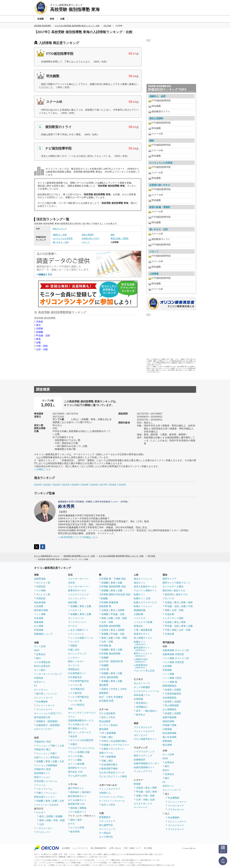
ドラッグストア (107, 821)
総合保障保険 (169, 733)
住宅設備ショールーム (46, 781)
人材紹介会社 (141, 660)
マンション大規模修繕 (46, 765)
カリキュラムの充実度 (63, 238)
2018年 (94, 485)
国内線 (74, 808)
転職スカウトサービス (145, 602)
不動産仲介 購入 (42, 749)
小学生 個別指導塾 (109, 677)
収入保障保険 (172, 705)
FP (103, 733)
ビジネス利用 (77, 828)
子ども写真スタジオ (78, 724)
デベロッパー (43, 832)
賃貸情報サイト (42, 773)
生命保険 (39, 618)
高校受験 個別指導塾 (110, 626)
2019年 (85, 485)
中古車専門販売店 (80, 681)
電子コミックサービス (80, 732)
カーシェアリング (77, 654)
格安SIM (169, 594)
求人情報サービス (143, 638)
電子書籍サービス (77, 728)
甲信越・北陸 (43, 335)
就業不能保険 (169, 717)
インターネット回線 (173, 618)
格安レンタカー (76, 661)
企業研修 (138, 699)
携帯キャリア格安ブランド (176, 583)
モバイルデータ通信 (173, 587)
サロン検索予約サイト (145, 739)
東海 (38, 339)
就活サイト (140, 583)
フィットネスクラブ (109, 789)
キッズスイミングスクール (112, 801)
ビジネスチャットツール (146, 691)
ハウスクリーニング (78, 594)
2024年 (38, 485)
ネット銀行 (40, 670)
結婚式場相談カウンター (146, 763)
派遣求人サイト (142, 634)
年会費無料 (42, 702)
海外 (80, 820)
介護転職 (138, 614)
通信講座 (104, 729)
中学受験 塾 (105, 646)
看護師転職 (140, 610)
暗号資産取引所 (42, 717)
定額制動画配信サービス (81, 720)
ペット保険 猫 (170, 682)
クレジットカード (43, 698)
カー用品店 (105, 833)
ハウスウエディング (144, 752)
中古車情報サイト (77, 673)
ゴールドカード (44, 709)
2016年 (113, 485)
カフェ (71, 717)
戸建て (54, 746)
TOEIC (105, 741)
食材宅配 (73, 602)
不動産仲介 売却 (42, 742)
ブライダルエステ (143, 727)
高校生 (105, 689)
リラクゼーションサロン (112, 797)
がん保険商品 (169, 709)
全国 (152, 800)
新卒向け (141, 715)
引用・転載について (132, 848)
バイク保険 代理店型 (173, 662)
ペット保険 (40, 614)
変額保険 (167, 741)
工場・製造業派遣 (143, 630)
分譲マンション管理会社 (47, 757)
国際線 (83, 808)
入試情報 (154, 274)
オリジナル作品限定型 (82, 740)
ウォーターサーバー (78, 579)
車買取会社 (74, 669)
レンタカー (74, 658)
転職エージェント (143, 606)
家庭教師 (104, 693)
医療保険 (39, 622)
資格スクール (106, 753)
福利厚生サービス (77, 768)
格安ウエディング (143, 756)
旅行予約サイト (76, 788)
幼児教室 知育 (106, 701)
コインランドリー (77, 598)
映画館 (137, 784)
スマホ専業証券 (42, 662)
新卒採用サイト (142, 649)
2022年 (56, 485)
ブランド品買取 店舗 (79, 752)
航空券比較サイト (77, 796)
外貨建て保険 (169, 725)
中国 (190, 606)
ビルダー (41, 812)
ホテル (71, 824)
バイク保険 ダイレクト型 (176, 658)
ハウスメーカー (44, 828)
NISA (37, 650)
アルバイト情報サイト (145, 590)
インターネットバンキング (48, 674)
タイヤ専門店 (106, 837)
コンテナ (75, 642)
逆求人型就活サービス (145, 587)
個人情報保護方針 (99, 848)
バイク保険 (40, 590)
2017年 (103, 485)
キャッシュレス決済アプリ (48, 713)
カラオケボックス (143, 804)
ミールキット (75, 610)
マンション (42, 746)
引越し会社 (74, 650)
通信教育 (104, 685)
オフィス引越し (76, 756)
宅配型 (74, 646)
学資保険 (39, 630)
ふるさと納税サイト (78, 630)
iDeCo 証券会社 (42, 666)
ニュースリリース (80, 848)
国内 (73, 820)
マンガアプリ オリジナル (81, 748)
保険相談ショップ (43, 634)
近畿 (38, 342)
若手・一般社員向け (146, 711)
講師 (113, 235)
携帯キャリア (169, 579)
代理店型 (41, 587)
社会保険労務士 (119, 741)
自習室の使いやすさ (91, 238)
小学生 (123, 689)
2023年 (47, 485)
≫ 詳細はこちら (42, 469)
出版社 (74, 744)
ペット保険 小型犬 (172, 678)
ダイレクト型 (43, 583)
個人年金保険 (169, 737)
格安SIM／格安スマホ (174, 590)
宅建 (104, 737)
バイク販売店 (75, 693)
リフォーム (40, 785)
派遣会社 (138, 626)
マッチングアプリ (143, 771)
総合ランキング (60, 229)
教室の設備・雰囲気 (120, 238)
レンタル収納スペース (82, 638)
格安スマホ (182, 594)
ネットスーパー (76, 618)
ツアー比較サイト (77, 812)
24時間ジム (105, 793)
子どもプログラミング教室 (113, 776)
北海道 (40, 322)
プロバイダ (168, 598)
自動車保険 (40, 579)
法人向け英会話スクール (112, 772)
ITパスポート (117, 749)
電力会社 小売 (75, 772)
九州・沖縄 (42, 349)
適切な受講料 (88, 235)
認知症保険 (168, 721)
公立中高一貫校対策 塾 (111, 661)
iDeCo (166, 770)
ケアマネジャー (121, 745)
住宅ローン (40, 682)
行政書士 (106, 745)
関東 (155, 788)
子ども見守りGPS (77, 776)
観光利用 (75, 832)
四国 (167, 610)
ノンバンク (51, 694)
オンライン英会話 (108, 725)
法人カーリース (142, 683)
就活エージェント (143, 579)
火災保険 (39, 606)
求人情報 (148, 848)
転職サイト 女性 (142, 598)
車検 (70, 709)
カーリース (74, 665)
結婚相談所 (140, 760)
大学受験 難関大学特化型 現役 (115, 594)
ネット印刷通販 (142, 687)
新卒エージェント (143, 654)
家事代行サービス (77, 590)
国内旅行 (75, 792)
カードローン (41, 690)
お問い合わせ (115, 848)
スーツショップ (107, 829)
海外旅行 (86, 792)
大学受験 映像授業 (109, 602)
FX (36, 686)
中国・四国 (42, 346)
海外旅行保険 (41, 610)
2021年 (66, 485)
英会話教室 (105, 721)
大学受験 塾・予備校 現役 (112, 579)
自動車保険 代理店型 (173, 654)
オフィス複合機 (76, 764)
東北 (38, 325)
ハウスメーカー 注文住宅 (46, 805)
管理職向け (142, 707)
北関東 (40, 329)
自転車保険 (40, 602)
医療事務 (111, 733)
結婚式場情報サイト (144, 767)
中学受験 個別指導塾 (110, 654)
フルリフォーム (44, 789)
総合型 (74, 736)
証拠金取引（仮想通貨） (49, 725)
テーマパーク (141, 807)
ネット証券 (40, 646)
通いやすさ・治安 (61, 242)
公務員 (105, 749)
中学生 (114, 689)
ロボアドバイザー (43, 729)
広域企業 (169, 614)
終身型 (168, 690)
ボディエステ (141, 735)
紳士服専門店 (106, 825)
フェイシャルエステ (144, 731)
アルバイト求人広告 (144, 671)
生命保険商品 (169, 698)
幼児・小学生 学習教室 (111, 697)
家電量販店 (105, 817)
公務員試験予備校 (108, 768)
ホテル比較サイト (77, 800)
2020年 (75, 485)
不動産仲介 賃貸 (42, 769)
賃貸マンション (42, 777)
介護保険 (167, 729)
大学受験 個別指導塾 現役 (112, 587)
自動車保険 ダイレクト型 (176, 650)
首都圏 (40, 332)
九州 (62, 761)
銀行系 (40, 694)
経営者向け (142, 703)
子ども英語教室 (107, 713)
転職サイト (140, 594)
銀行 (39, 658)
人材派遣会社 (141, 666)
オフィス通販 (75, 760)
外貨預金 (39, 678)
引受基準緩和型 (173, 694)
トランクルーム (76, 634)
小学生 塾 (104, 669)
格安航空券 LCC (76, 804)
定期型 (178, 690)
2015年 (122, 485)
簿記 (111, 737)
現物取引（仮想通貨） (48, 721)
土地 (62, 746)
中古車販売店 (75, 677)
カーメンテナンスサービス (82, 713)
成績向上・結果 (60, 235)
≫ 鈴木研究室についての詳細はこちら (78, 537)
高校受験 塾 (105, 606)
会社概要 (66, 848)
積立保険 (167, 745)
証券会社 (41, 654)
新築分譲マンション (44, 797)
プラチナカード (176, 810)
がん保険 (39, 626)
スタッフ (86, 242)
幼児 (104, 717)
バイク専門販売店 (80, 697)
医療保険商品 (169, 686)
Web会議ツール (142, 695)
